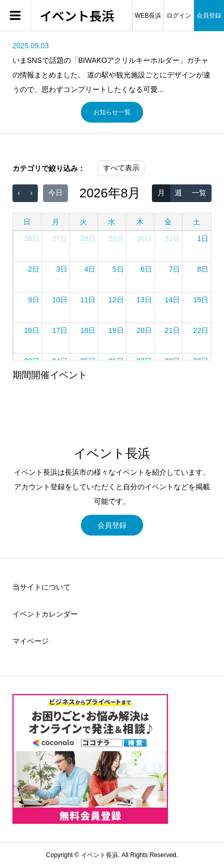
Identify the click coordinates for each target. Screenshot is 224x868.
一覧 (199, 193)
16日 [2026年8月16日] (32, 330)
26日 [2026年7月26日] (32, 238)
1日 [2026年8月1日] (203, 238)
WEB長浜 (148, 16)
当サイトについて (41, 587)
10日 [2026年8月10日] (60, 300)
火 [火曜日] (83, 222)
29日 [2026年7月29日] (116, 238)
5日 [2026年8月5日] (118, 269)
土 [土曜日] (197, 222)
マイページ (31, 641)
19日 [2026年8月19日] (116, 330)
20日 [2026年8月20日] (144, 330)
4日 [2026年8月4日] (90, 269)
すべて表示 (121, 168)
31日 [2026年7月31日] (173, 238)
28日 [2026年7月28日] (88, 238)
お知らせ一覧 (112, 112)
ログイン (179, 16)
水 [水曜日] (111, 222)
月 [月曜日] (55, 222)
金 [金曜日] (168, 222)
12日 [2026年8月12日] (116, 300)
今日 (55, 193)
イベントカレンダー (45, 614)
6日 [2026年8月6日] (146, 269)
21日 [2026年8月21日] (173, 330)
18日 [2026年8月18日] (88, 330)
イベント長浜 (77, 16)
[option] (112, 68)
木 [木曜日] (140, 222)
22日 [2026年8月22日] (201, 330)
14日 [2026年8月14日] (173, 300)
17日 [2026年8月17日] (60, 330)
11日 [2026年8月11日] (88, 300)
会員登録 (209, 16)
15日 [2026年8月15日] (201, 300)
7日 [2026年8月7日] (174, 269)
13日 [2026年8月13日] (144, 300)
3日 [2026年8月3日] (62, 269)
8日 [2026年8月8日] (203, 269)
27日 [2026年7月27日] (60, 238)
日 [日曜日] (27, 222)
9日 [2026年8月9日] (34, 300)
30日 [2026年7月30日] (144, 238)
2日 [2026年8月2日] (34, 269)
